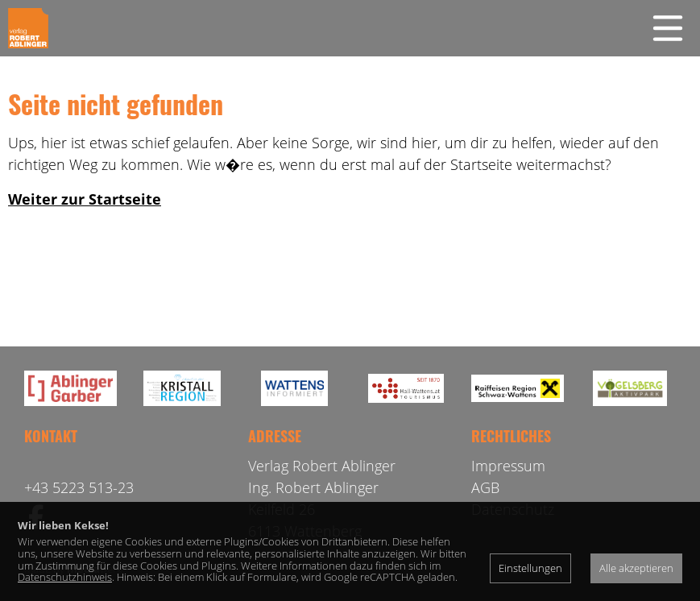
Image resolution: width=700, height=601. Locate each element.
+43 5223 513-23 (79, 487)
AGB (485, 487)
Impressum (508, 466)
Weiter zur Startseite (85, 199)
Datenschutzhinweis (65, 577)
